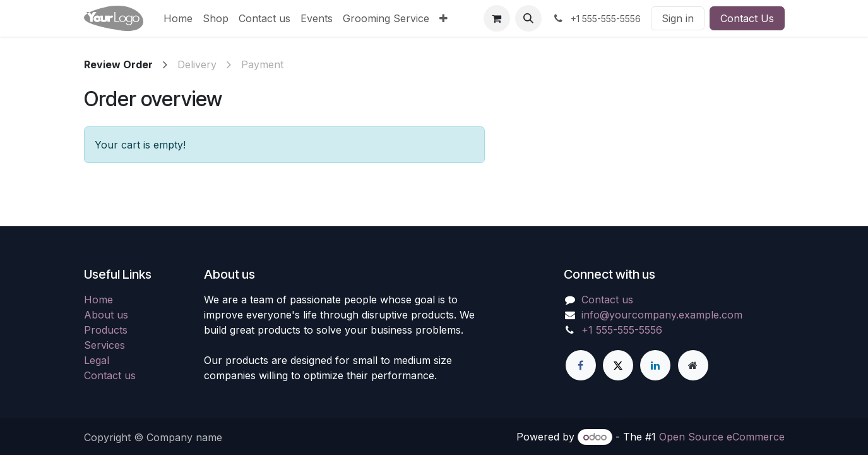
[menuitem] (178, 18)
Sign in (678, 18)
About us (106, 315)
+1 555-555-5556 (622, 330)
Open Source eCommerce (722, 437)
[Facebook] (581, 365)
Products (106, 330)
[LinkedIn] (655, 365)
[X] (618, 365)
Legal (97, 360)
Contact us (110, 375)
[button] (528, 18)
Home (98, 300)
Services (104, 345)
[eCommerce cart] (497, 18)
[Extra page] (693, 365)
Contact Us (747, 18)
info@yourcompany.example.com (662, 315)
